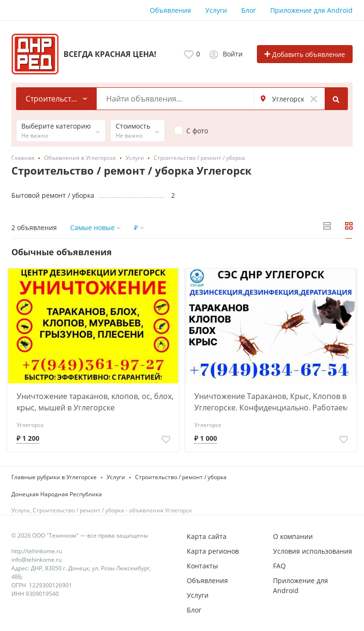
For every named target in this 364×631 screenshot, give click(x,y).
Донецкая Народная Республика (57, 494)
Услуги (216, 10)
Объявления (170, 10)
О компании (293, 536)
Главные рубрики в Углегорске (54, 477)
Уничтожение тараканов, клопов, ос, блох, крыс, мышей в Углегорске (95, 402)
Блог (249, 10)
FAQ (279, 566)
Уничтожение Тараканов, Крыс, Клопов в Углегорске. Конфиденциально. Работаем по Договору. (271, 402)
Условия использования (313, 551)
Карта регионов (213, 551)
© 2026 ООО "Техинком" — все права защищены (80, 535)
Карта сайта (207, 536)
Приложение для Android (311, 10)
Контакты (202, 566)
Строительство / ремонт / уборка (181, 477)
